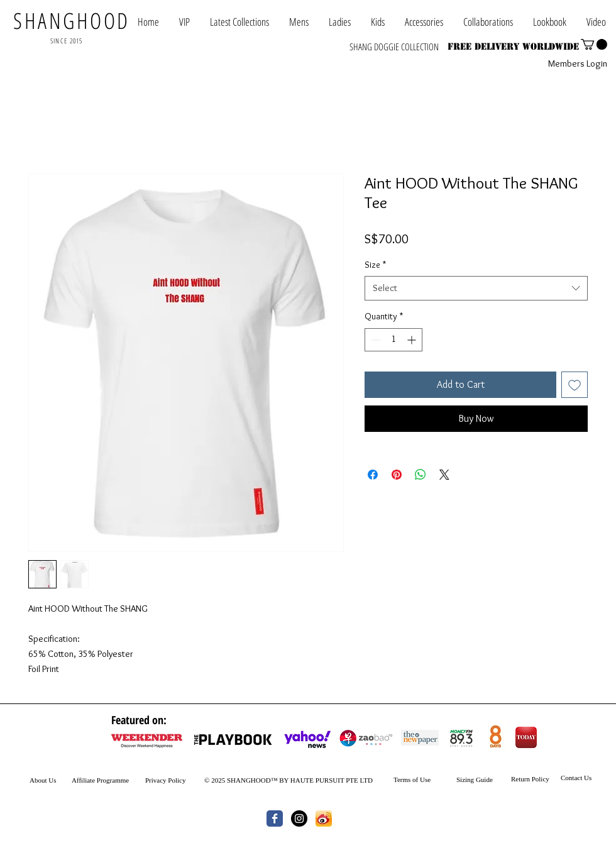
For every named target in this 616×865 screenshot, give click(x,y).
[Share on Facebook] (373, 475)
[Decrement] (374, 340)
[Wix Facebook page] (275, 818)
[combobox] (476, 288)
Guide (483, 780)
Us (52, 780)
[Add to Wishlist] (575, 385)
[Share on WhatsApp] (421, 475)
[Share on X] (444, 475)
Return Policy (530, 779)
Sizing (465, 780)
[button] (488, 22)
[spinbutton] (393, 340)
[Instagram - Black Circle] (299, 818)
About (38, 780)
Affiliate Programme (100, 780)
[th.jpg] (324, 818)
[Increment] (413, 340)
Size (375, 265)
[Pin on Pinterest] (397, 475)
